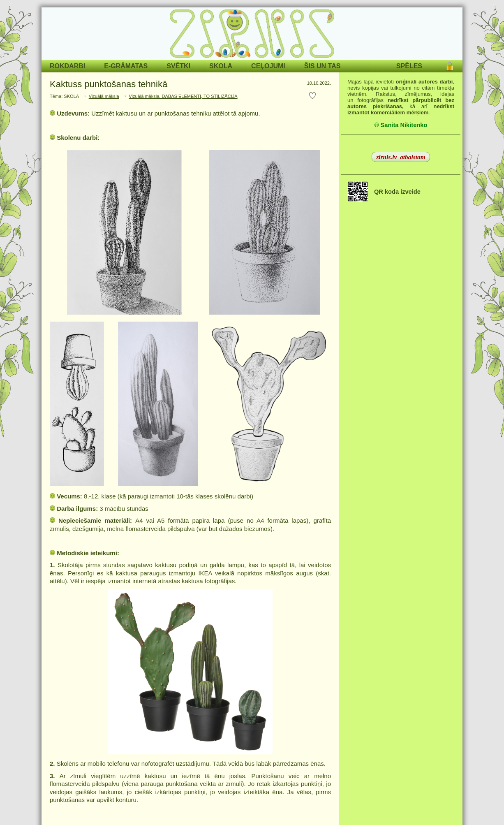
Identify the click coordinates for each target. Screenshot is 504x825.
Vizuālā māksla (104, 96)
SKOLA (221, 66)
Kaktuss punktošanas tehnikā (111, 84)
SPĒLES (409, 66)
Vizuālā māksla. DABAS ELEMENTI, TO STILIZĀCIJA (183, 96)
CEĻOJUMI (268, 66)
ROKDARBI (67, 66)
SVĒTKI (178, 66)
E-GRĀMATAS (126, 66)
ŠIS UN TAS (323, 66)
